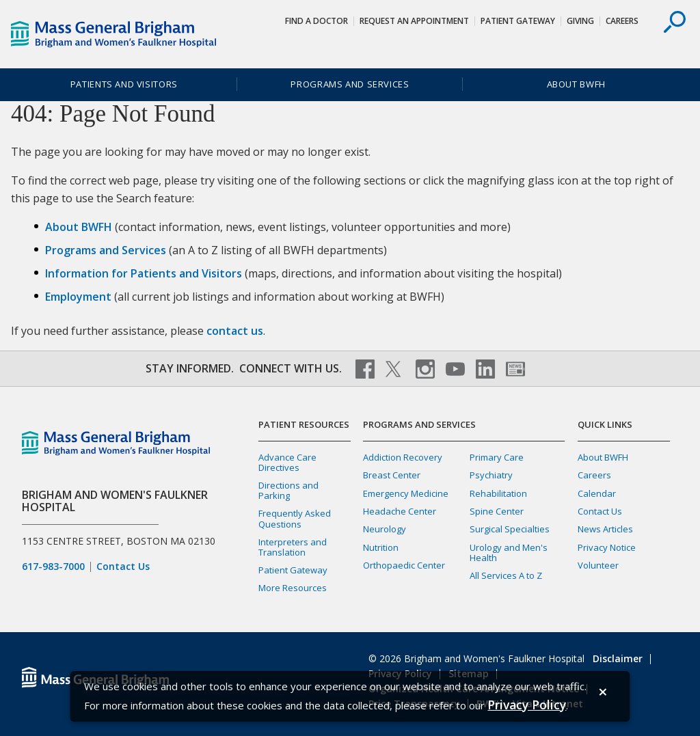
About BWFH (576, 84)
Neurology (385, 529)
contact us (235, 331)
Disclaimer (618, 658)
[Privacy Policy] (527, 705)
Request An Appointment (414, 21)
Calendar (597, 493)
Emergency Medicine (406, 493)
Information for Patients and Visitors (144, 273)
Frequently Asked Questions (295, 518)
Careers (622, 21)
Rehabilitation (498, 493)
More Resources (293, 588)
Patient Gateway (518, 21)
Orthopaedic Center (404, 565)
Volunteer (598, 565)
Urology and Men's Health (509, 553)
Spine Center (497, 511)
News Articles (605, 529)
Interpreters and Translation (293, 547)
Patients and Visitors (124, 84)
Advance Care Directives (287, 462)
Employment (78, 297)
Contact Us (123, 567)
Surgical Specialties (510, 529)
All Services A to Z (506, 575)
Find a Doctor (317, 21)
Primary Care (497, 457)
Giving (580, 21)
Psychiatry (491, 475)
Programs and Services (350, 84)
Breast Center (392, 475)
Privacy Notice (607, 547)
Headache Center (400, 511)
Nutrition (381, 547)
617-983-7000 (53, 567)
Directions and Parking (288, 490)
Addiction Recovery (403, 457)
